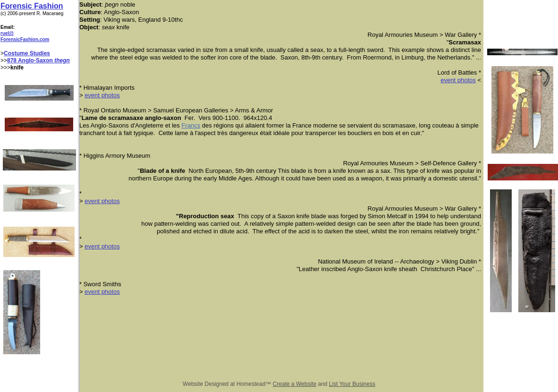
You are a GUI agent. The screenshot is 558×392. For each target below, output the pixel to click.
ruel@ (7, 33)
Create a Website (295, 384)
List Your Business (352, 384)
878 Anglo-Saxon (31, 60)
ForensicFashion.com (25, 39)
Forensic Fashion (32, 6)
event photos (458, 80)
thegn (62, 60)
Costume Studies (27, 53)
